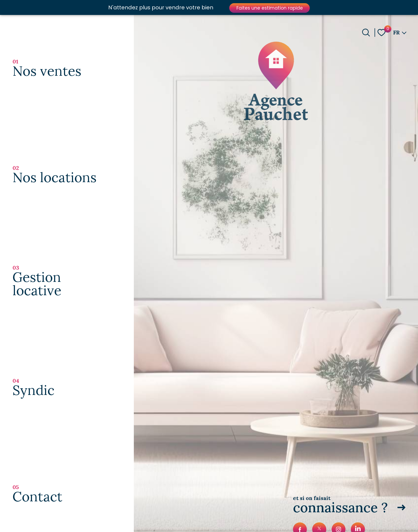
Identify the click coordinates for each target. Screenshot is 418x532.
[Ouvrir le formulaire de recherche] (366, 33)
